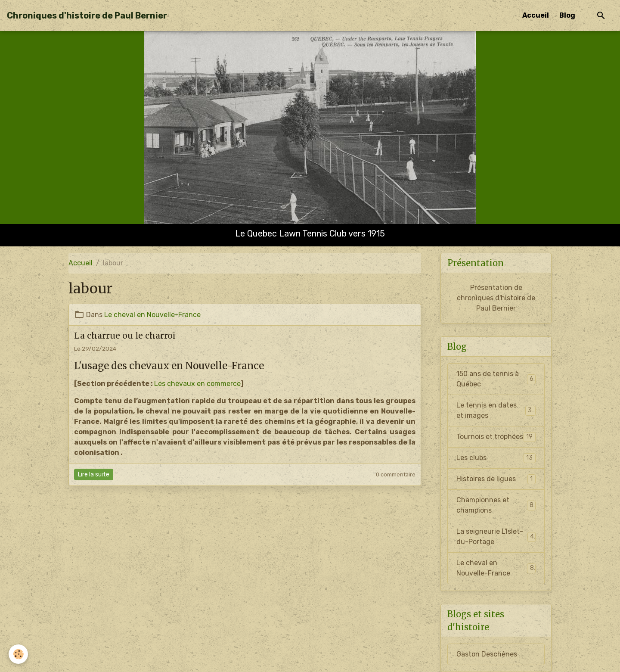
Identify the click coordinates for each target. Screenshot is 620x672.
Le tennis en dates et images (496, 410)
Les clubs (496, 458)
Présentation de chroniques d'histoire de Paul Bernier (496, 298)
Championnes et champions (496, 505)
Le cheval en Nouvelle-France (152, 315)
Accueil (536, 15)
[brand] (87, 16)
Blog (567, 15)
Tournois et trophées (496, 437)
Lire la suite (94, 474)
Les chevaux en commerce (197, 384)
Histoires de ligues (496, 479)
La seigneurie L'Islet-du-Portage (496, 537)
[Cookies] (18, 654)
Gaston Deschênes (487, 654)
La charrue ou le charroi (125, 336)
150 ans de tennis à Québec (496, 379)
